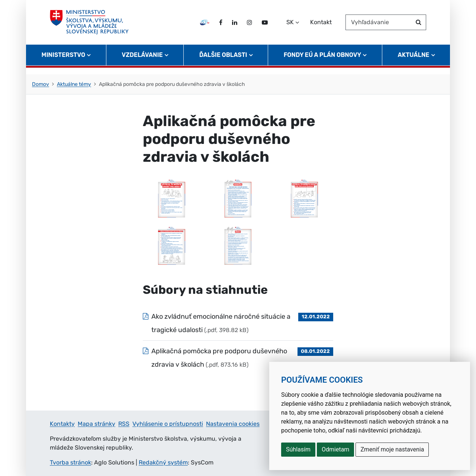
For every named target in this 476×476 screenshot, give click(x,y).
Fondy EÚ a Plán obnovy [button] (323, 62)
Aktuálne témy (74, 84)
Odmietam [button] (335, 449)
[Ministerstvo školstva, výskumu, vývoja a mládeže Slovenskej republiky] (92, 26)
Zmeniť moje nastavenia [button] (392, 449)
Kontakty (62, 424)
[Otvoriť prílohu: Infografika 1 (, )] (172, 198)
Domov (41, 84)
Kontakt (321, 25)
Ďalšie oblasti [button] (223, 62)
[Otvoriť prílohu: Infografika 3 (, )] (304, 198)
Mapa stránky (97, 424)
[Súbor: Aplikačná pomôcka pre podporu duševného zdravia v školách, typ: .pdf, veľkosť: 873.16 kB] (238, 358)
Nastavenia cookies (233, 424)
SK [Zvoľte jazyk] (290, 25)
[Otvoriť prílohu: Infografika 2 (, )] (238, 198)
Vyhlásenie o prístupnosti (168, 424)
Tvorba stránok (70, 462)
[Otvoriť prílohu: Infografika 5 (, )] (238, 245)
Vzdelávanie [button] (142, 62)
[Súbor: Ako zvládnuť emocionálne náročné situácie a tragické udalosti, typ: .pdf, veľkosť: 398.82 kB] (238, 323)
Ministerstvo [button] (64, 62)
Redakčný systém (163, 462)
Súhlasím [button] (298, 449)
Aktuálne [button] (414, 62)
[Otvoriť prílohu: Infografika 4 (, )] (172, 245)
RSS (124, 424)
